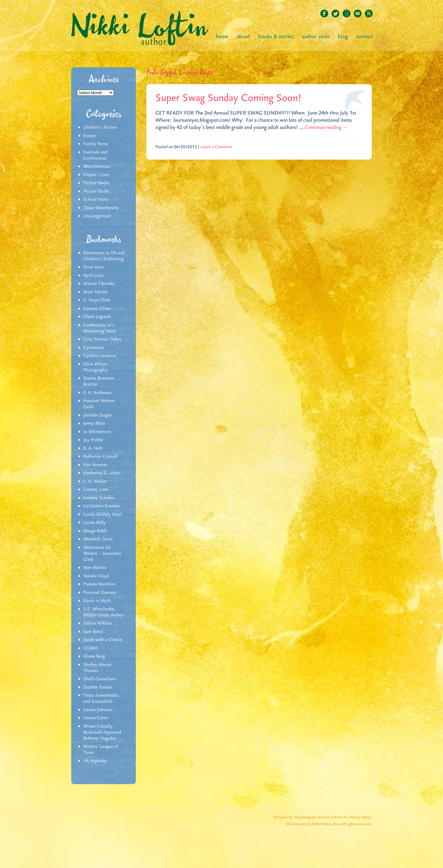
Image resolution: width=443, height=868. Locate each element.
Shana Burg (94, 656)
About (243, 37)
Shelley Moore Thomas (97, 668)
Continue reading (326, 127)
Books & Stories (276, 37)
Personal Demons (100, 593)
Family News (96, 144)
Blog (343, 37)
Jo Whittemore (97, 432)
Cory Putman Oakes (102, 339)
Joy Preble (93, 440)
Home (222, 37)
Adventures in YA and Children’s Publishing (104, 256)
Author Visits (316, 37)
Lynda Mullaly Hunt (102, 515)
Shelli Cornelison (99, 679)
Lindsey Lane (96, 490)
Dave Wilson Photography (96, 367)
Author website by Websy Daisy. (345, 817)
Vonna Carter (96, 718)
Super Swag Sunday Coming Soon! (228, 98)
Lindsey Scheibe (99, 498)
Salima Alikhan (98, 623)
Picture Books (96, 183)
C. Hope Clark (97, 300)
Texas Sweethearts (101, 208)
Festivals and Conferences (95, 155)
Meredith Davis (98, 539)
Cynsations (94, 348)
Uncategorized (97, 216)
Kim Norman (95, 465)
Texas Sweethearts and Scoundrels (101, 698)
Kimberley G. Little (101, 473)
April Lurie (93, 276)
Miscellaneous (97, 167)
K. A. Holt (93, 448)
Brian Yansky (96, 292)
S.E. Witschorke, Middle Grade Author (104, 612)
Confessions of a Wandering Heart (99, 328)
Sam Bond (93, 632)
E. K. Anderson (97, 393)
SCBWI (90, 648)
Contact (365, 37)
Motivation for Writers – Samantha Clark (102, 554)
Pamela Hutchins (99, 584)
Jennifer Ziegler (98, 415)
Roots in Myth (97, 601)
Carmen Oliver (97, 309)
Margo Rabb (95, 531)
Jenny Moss (94, 423)
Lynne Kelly (95, 523)
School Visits (96, 200)
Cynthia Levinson (100, 356)
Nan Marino (95, 568)
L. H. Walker (95, 481)
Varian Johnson (98, 710)
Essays (90, 136)
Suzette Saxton (98, 687)
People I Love (96, 175)
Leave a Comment (216, 147)
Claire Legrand (97, 317)
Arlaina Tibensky (99, 284)
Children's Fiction (100, 127)
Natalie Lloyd (96, 576)
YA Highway (95, 761)
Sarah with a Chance (103, 640)
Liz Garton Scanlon (102, 506)
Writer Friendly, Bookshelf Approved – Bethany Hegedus (104, 732)
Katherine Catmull (100, 457)
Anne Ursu (93, 267)
